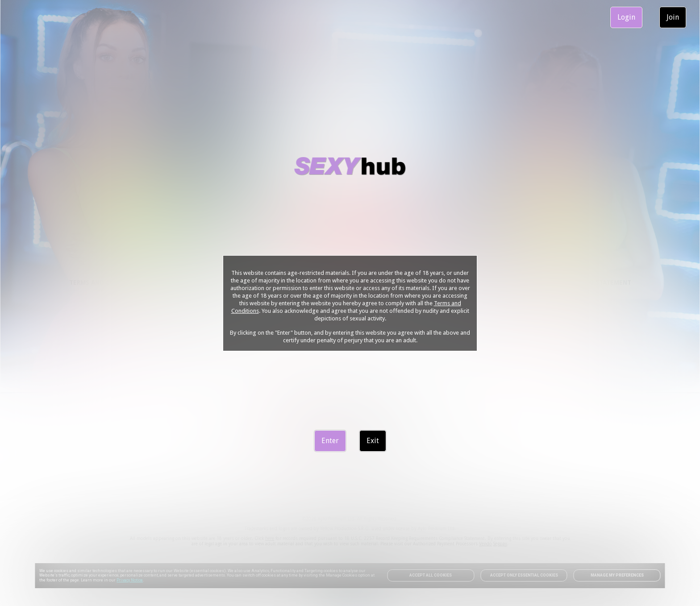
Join (673, 17)
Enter (330, 441)
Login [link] (626, 17)
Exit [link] (373, 441)
